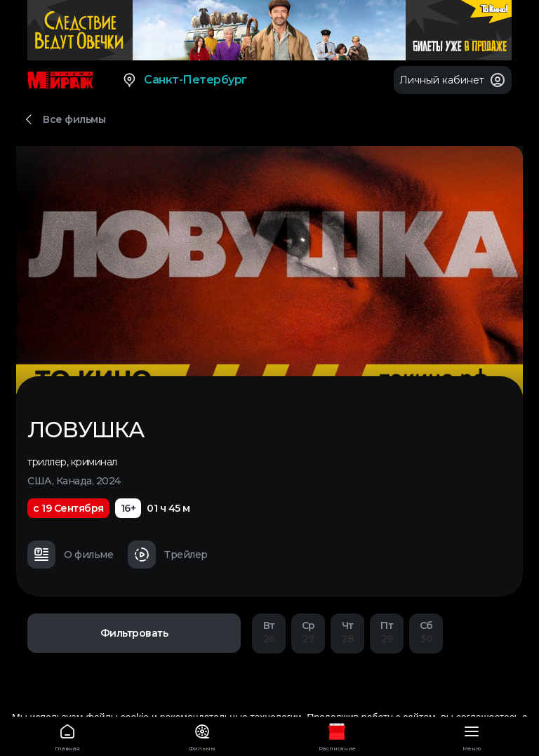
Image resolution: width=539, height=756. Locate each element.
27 (308, 632)
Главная (67, 735)
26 (269, 632)
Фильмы (202, 735)
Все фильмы (74, 119)
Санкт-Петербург (184, 80)
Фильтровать (134, 633)
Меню (472, 735)
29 (387, 632)
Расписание (337, 735)
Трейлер (168, 555)
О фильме (70, 555)
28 (347, 632)
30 (426, 632)
